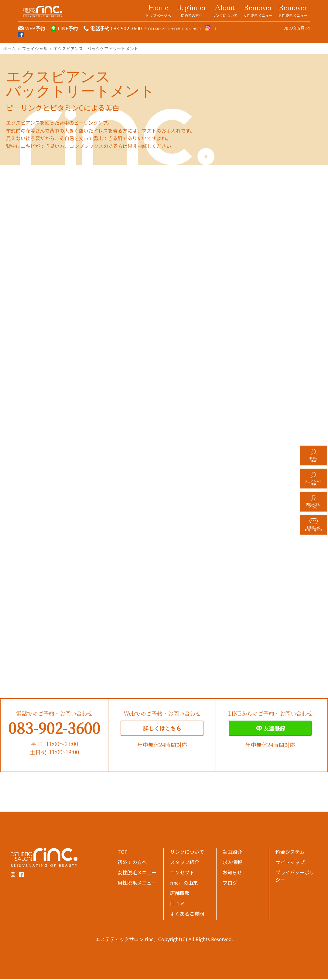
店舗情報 (180, 894)
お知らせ (232, 873)
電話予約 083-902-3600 (116, 28)
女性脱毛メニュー (137, 873)
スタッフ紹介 (185, 863)
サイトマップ (290, 863)
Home (158, 10)
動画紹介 (232, 853)
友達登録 (270, 729)
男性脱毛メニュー (137, 884)
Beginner (191, 10)
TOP (123, 853)
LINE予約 (68, 28)
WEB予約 (35, 28)
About (225, 10)
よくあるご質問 (187, 914)
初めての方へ (132, 863)
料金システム (290, 853)
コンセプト (182, 873)
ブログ (230, 884)
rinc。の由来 (184, 884)
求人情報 (232, 863)
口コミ (177, 904)
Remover (258, 10)
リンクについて (187, 853)
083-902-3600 (54, 729)
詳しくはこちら (162, 729)
